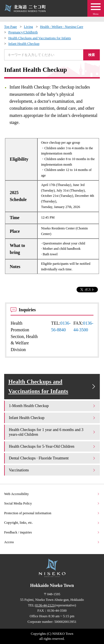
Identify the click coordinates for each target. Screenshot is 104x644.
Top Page (11, 27)
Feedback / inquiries (52, 532)
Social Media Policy (52, 503)
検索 (92, 55)
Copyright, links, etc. (52, 523)
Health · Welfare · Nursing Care (62, 27)
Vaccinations (52, 470)
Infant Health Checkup (24, 44)
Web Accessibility (52, 494)
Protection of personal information (52, 513)
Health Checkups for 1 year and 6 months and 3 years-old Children (52, 432)
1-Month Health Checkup (52, 406)
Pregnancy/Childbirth (23, 32)
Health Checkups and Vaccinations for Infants (40, 38)
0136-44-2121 (45, 605)
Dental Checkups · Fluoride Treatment (52, 458)
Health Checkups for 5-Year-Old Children (52, 446)
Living (28, 27)
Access (52, 542)
